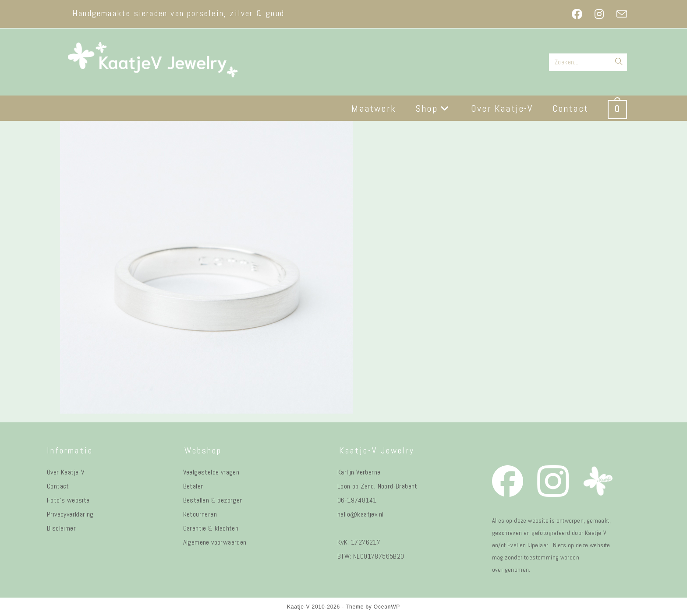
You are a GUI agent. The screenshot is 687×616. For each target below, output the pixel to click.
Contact (58, 486)
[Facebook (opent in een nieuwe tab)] (577, 14)
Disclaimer (61, 528)
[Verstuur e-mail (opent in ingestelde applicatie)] (619, 14)
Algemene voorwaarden (215, 542)
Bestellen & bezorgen (213, 500)
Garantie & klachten (211, 528)
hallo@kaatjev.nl (360, 514)
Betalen (194, 486)
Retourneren (200, 514)
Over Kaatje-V (66, 472)
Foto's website (68, 500)
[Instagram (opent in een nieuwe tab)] (599, 14)
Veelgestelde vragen (211, 472)
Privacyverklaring (70, 514)
